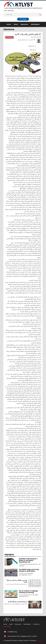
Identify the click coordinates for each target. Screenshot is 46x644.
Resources (24, 24)
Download (9, 37)
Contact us (36, 624)
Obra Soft (39, 641)
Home (9, 24)
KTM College (23, 19)
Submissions (35, 24)
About (16, 24)
